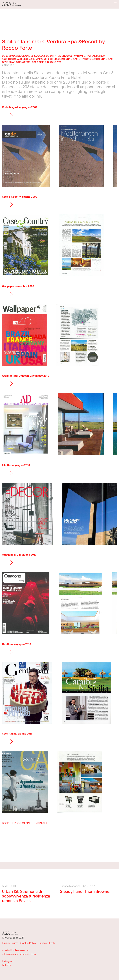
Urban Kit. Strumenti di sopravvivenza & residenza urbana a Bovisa (26, 896)
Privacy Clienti (47, 943)
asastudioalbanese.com (16, 950)
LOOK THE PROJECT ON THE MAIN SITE (25, 823)
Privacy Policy (10, 943)
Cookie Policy (28, 943)
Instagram (8, 961)
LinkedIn (7, 965)
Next (11, 115)
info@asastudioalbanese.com (19, 954)
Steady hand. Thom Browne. (85, 891)
